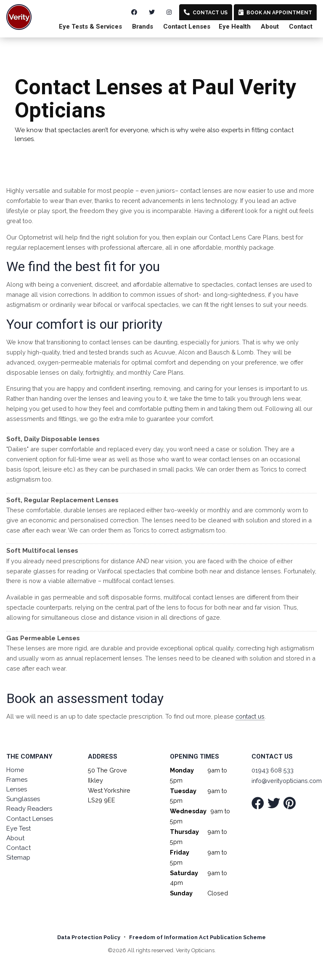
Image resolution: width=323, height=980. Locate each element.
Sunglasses (23, 799)
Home (15, 770)
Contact (301, 27)
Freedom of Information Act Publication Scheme (197, 937)
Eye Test (19, 828)
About (270, 27)
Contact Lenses (30, 819)
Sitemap (18, 857)
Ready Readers (29, 809)
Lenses (17, 789)
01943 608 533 (273, 770)
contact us (250, 716)
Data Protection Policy (89, 937)
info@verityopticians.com (287, 781)
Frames (17, 780)
